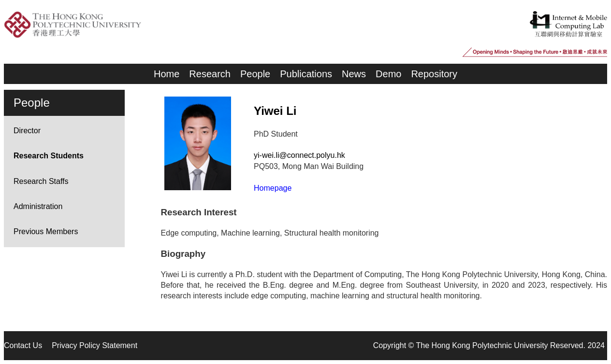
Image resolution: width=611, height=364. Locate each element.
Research (210, 74)
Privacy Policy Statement (95, 345)
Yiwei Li (275, 111)
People (255, 74)
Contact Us (23, 345)
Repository (434, 74)
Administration (38, 206)
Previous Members (46, 231)
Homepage (273, 188)
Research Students (49, 156)
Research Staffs (41, 181)
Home (167, 74)
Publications (306, 74)
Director (27, 131)
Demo (388, 74)
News (354, 74)
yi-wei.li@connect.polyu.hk (299, 155)
